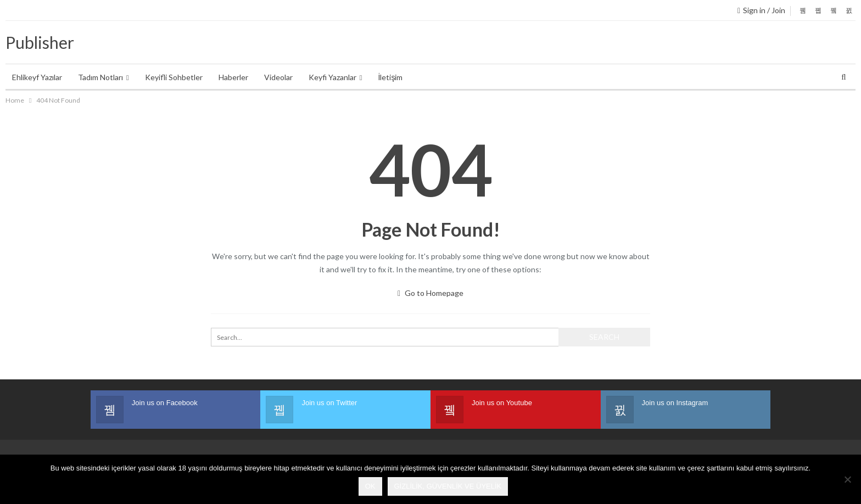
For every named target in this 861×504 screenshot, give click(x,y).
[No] (847, 479)
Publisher (40, 42)
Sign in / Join (761, 10)
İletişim (391, 77)
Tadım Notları (100, 77)
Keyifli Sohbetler (174, 77)
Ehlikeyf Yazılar (37, 77)
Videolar (278, 77)
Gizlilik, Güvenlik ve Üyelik (448, 486)
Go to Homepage (431, 293)
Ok (370, 486)
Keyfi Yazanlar (332, 77)
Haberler (233, 77)
